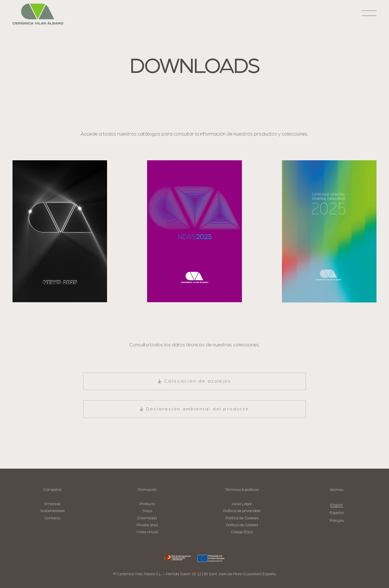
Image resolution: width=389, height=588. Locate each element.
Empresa (52, 504)
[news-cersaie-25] (60, 231)
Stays (147, 511)
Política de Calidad (242, 525)
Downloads (147, 518)
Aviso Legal (242, 504)
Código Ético (242, 532)
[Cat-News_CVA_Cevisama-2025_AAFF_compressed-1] (194, 231)
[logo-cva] (38, 14)
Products (147, 504)
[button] (369, 16)
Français (337, 521)
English (337, 505)
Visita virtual (147, 532)
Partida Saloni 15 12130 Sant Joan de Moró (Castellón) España (221, 574)
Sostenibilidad (52, 511)
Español (337, 513)
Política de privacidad (242, 511)
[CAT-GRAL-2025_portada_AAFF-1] (329, 231)
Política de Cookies (242, 518)
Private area (147, 525)
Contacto (52, 518)
